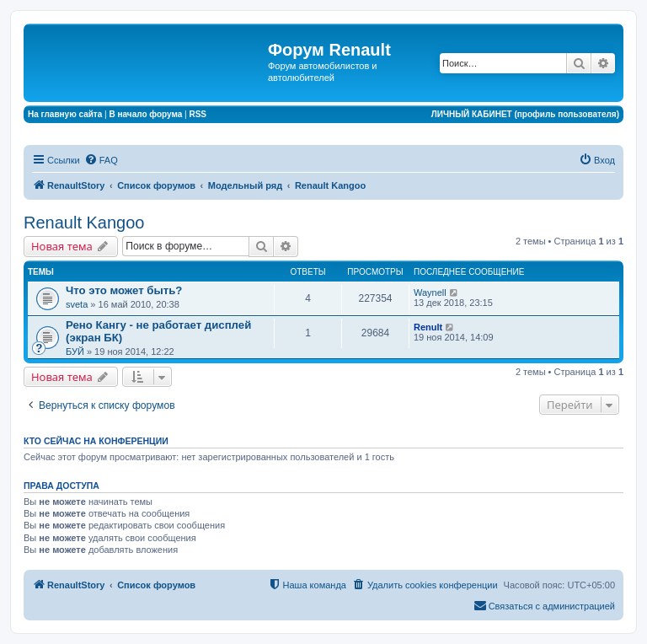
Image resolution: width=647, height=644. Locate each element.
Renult (428, 327)
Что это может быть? (124, 290)
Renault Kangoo (84, 223)
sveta (77, 304)
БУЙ (75, 352)
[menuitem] (101, 160)
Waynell (430, 292)
